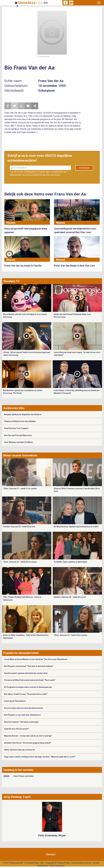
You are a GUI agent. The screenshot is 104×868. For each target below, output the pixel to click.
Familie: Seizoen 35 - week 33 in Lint (70, 597)
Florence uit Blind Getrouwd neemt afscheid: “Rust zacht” (30, 680)
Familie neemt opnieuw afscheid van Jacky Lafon (26, 673)
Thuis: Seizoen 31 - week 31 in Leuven (20, 489)
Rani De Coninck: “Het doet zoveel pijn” (21, 722)
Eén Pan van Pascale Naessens (18, 435)
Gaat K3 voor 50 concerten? (16, 729)
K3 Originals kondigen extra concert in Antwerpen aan (28, 687)
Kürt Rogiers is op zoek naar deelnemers (22, 715)
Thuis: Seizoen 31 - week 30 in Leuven (20, 562)
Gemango (60, 866)
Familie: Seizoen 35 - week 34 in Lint (19, 527)
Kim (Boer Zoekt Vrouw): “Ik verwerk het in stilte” (26, 694)
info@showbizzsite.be (81, 863)
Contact (51, 854)
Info (42, 863)
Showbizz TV (11, 281)
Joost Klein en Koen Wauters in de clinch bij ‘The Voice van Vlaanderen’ (36, 659)
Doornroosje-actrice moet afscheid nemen (23, 708)
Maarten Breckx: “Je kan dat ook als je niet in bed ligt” (28, 736)
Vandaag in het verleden (18, 770)
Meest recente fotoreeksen (20, 455)
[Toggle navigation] (99, 3)
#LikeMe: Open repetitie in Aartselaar (70, 562)
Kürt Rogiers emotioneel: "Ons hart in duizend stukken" (29, 666)
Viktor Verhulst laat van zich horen (19, 750)
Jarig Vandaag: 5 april (17, 797)
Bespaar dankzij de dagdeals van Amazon (23, 414)
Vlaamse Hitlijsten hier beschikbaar (20, 421)
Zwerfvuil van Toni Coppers (16, 428)
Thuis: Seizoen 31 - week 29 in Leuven (71, 635)
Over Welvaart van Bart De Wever (19, 442)
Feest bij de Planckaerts (15, 701)
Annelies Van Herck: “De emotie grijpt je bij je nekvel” (28, 743)
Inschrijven (84, 168)
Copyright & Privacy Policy (58, 863)
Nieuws (11, 223)
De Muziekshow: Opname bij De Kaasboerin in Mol (76, 527)
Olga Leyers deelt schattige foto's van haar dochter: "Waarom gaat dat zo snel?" (40, 757)
